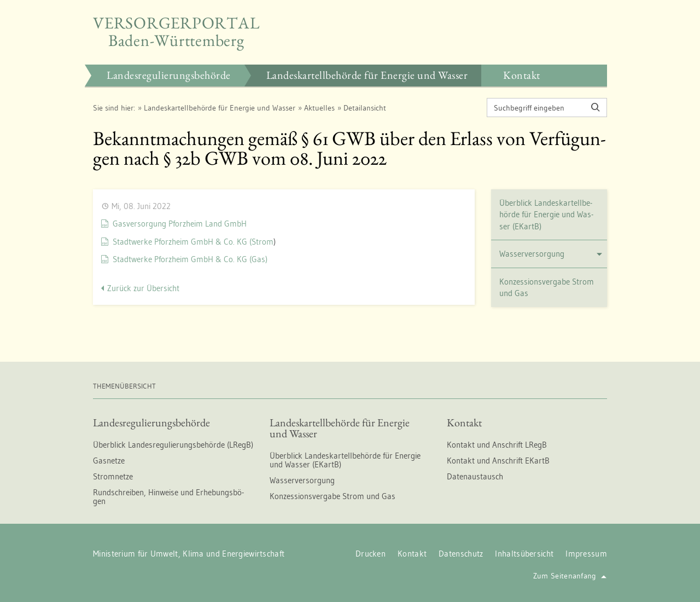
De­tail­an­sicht (365, 108)
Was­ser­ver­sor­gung (551, 254)
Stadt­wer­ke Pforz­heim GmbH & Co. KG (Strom (193, 242)
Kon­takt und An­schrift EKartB (498, 461)
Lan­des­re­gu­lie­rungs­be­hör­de (151, 422)
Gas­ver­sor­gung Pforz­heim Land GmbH (180, 224)
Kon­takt (464, 422)
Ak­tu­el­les (319, 108)
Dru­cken (371, 554)
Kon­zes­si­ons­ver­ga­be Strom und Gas (547, 287)
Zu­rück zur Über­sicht (143, 288)
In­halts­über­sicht (524, 554)
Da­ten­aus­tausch (475, 476)
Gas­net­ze (109, 461)
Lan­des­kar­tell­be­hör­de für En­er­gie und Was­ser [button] (367, 75)
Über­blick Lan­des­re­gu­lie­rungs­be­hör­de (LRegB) (173, 445)
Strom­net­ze (113, 476)
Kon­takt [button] (522, 75)
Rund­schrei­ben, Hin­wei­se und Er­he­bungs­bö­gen (168, 497)
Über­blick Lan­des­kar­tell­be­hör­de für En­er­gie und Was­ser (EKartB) (546, 215)
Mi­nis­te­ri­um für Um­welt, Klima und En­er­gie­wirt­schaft (189, 554)
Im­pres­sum (586, 554)
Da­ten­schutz (461, 554)
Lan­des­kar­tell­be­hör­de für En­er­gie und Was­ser (220, 108)
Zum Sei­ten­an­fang (570, 576)
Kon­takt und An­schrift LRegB (497, 445)
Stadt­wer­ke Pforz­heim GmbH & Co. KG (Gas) (190, 259)
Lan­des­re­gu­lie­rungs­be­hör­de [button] (169, 75)
